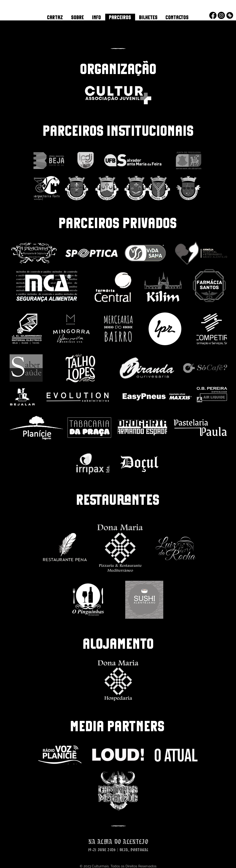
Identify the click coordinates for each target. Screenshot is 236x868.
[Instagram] (221, 15)
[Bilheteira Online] (230, 15)
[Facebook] (213, 15)
